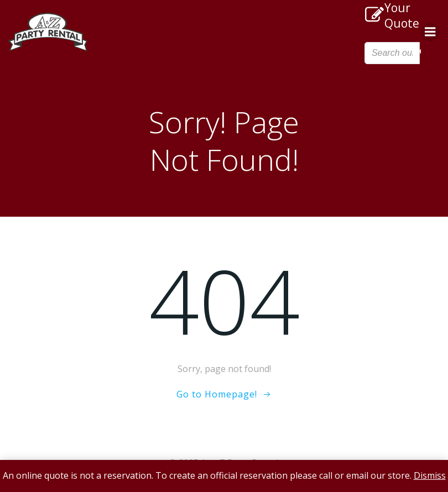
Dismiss (430, 475)
